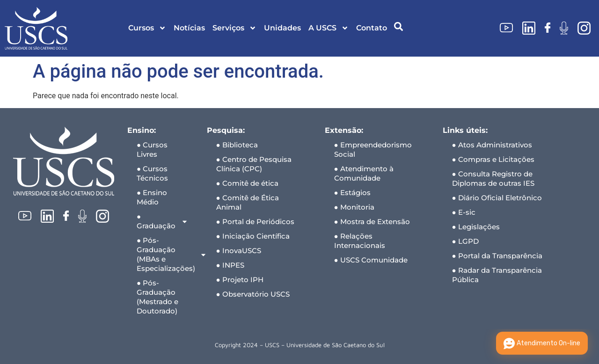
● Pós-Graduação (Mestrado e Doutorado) (157, 297)
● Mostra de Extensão (372, 222)
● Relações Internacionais (360, 241)
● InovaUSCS (239, 251)
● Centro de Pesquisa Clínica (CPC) (254, 164)
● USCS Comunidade (371, 260)
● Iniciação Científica (253, 236)
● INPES (230, 265)
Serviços (234, 28)
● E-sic (464, 212)
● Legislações (476, 227)
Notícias (189, 28)
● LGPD (465, 241)
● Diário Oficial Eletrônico (497, 198)
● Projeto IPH (240, 280)
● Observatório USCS (253, 294)
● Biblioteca (237, 145)
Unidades (282, 28)
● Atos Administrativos (492, 145)
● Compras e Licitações (493, 159)
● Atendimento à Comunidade (364, 173)
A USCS (329, 28)
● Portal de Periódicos (255, 222)
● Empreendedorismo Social (373, 149)
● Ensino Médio (152, 197)
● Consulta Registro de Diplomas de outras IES (493, 178)
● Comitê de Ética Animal (248, 202)
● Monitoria (354, 207)
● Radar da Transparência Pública (497, 275)
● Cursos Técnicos (152, 173)
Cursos (147, 28)
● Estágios (352, 193)
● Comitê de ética (247, 183)
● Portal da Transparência (497, 256)
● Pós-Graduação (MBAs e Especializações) (167, 254)
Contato (372, 28)
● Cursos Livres (152, 149)
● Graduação (162, 221)
